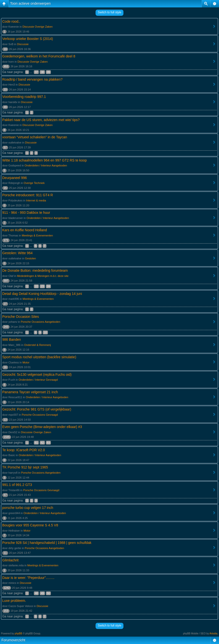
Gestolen (30, 258)
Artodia (214, 634)
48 (36, 593)
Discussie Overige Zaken (38, 27)
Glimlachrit (10, 560)
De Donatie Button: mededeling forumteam (35, 270)
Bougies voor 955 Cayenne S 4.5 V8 (30, 525)
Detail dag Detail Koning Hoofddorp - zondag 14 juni (42, 294)
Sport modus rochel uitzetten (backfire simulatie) (39, 357)
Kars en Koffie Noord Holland (25, 230)
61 (36, 443)
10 (45, 332)
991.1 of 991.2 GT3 (17, 485)
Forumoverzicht (13, 640)
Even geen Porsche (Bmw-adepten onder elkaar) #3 (42, 427)
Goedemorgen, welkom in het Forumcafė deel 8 (39, 56)
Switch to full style (109, 12)
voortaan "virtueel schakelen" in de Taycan (35, 137)
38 (42, 72)
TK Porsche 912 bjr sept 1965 (25, 467)
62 (42, 443)
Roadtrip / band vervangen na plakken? (32, 79)
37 (36, 72)
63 (48, 443)
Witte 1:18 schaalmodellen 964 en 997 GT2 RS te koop (44, 160)
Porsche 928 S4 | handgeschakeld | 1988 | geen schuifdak (47, 543)
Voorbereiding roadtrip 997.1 (24, 97)
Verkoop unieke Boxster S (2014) (28, 39)
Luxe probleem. (14, 601)
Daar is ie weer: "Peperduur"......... (28, 578)
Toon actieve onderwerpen (30, 3)
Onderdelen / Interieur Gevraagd (38, 380)
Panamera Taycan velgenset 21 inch (30, 392)
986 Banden (12, 340)
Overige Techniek (34, 183)
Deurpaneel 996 (15, 178)
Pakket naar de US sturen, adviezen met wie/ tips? (41, 120)
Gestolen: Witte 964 (17, 253)
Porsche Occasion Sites (21, 317)
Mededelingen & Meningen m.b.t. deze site (43, 276)
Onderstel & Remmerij (38, 345)
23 (42, 286)
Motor (26, 362)
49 (42, 593)
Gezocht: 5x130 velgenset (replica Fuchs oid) (37, 375)
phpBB (19, 634)
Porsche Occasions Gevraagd (40, 415)
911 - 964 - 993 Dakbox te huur (26, 213)
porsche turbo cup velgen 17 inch (28, 508)
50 (48, 593)
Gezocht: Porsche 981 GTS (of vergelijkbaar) (37, 409)
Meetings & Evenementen (37, 235)
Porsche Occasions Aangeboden (40, 322)
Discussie (23, 44)
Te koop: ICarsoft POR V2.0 (24, 450)
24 (48, 286)
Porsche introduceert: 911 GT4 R (28, 195)
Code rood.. (11, 21)
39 (48, 72)
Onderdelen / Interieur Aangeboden (46, 165)
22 (36, 286)
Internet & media (36, 200)
